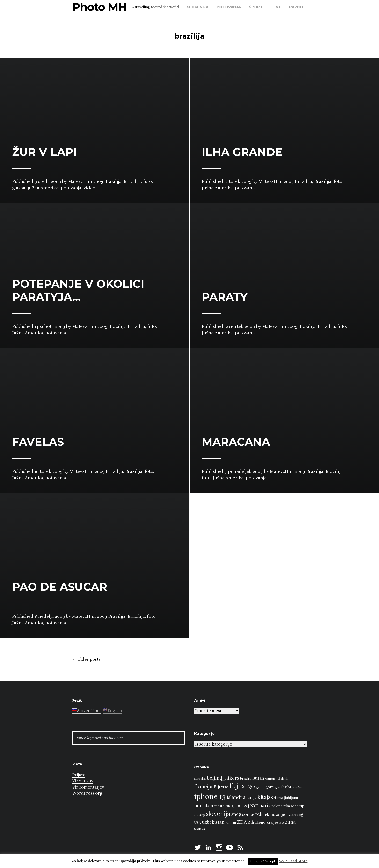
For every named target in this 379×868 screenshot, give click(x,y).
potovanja (229, 7)
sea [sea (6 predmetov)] (196, 815)
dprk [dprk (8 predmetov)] (284, 779)
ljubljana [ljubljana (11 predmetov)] (291, 798)
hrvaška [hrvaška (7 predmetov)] (297, 787)
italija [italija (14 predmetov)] (251, 798)
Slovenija (198, 7)
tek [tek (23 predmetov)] (259, 814)
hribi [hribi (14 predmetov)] (287, 787)
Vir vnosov (83, 781)
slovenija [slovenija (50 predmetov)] (218, 814)
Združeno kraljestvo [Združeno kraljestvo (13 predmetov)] (266, 822)
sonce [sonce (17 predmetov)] (248, 814)
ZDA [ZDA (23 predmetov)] (242, 822)
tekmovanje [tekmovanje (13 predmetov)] (274, 815)
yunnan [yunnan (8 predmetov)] (231, 823)
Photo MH (100, 7)
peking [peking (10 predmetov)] (277, 806)
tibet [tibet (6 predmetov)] (289, 815)
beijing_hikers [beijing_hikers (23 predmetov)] (223, 778)
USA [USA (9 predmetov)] (197, 823)
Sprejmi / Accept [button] (263, 861)
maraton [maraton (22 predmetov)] (204, 806)
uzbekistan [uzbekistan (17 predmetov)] (213, 822)
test (276, 7)
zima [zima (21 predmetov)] (290, 822)
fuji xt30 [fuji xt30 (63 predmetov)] (242, 786)
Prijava (79, 775)
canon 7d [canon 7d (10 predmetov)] (273, 778)
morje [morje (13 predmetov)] (231, 806)
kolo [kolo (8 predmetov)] (280, 798)
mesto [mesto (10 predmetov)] (219, 806)
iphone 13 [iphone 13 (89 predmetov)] (210, 797)
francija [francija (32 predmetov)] (203, 786)
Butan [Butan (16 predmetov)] (258, 778)
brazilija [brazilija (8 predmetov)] (246, 779)
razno (296, 7)
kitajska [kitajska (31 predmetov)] (267, 797)
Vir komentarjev (88, 787)
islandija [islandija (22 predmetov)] (236, 797)
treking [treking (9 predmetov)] (298, 815)
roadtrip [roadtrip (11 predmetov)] (298, 806)
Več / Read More (293, 861)
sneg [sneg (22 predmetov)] (236, 814)
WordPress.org (87, 793)
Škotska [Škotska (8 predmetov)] (200, 829)
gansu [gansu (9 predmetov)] (260, 787)
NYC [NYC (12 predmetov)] (254, 806)
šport (256, 7)
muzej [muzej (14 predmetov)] (243, 806)
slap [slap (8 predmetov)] (202, 815)
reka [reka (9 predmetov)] (287, 806)
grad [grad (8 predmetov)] (278, 787)
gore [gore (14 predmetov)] (270, 787)
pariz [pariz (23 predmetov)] (265, 806)
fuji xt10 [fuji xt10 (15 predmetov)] (221, 787)
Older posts (86, 660)
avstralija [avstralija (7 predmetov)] (200, 779)
